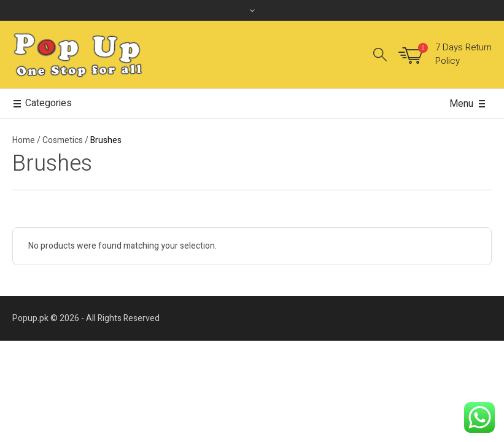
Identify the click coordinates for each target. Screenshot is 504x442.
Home (24, 140)
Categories (42, 104)
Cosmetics (63, 140)
